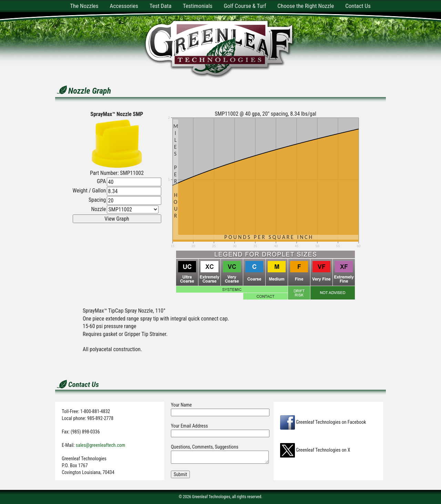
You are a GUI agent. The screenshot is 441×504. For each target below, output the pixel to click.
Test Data (161, 6)
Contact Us (358, 6)
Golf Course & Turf (245, 6)
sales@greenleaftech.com (101, 445)
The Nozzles (84, 6)
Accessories (124, 6)
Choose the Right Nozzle (306, 6)
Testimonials (198, 6)
